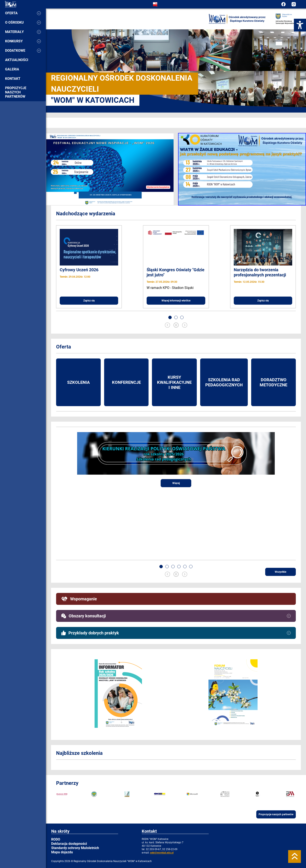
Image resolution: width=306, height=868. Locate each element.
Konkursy (23, 41)
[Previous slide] (167, 325)
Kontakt (13, 79)
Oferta (23, 13)
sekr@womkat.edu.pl (162, 853)
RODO (56, 839)
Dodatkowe (23, 51)
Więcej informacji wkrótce (176, 301)
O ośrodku (23, 22)
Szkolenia (78, 382)
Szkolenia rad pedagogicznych (224, 382)
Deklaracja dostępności (69, 844)
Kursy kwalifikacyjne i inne (174, 382)
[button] (170, 317)
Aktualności (17, 60)
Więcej (176, 483)
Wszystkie (280, 572)
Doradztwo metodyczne (273, 382)
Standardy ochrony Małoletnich (75, 848)
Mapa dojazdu (62, 852)
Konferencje (126, 382)
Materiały (23, 32)
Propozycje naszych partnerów (16, 92)
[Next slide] (185, 325)
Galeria (12, 69)
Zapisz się (89, 301)
